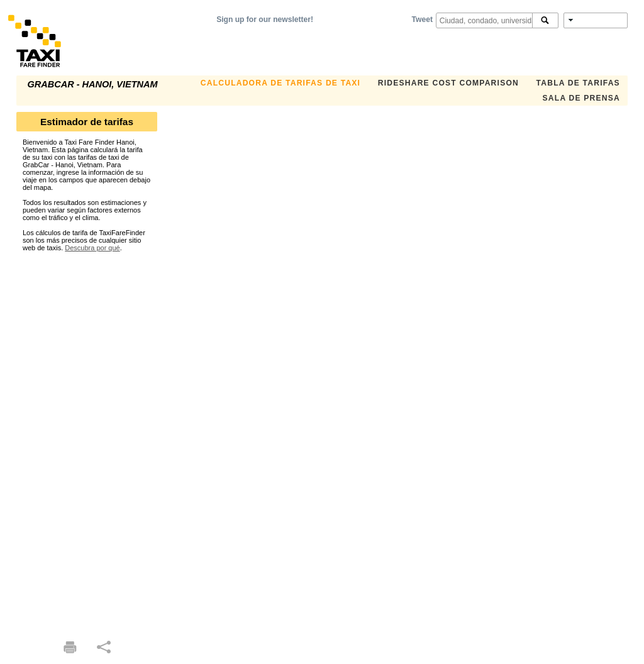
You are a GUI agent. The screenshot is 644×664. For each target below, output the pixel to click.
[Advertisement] (87, 440)
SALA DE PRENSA (581, 98)
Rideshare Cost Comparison (448, 83)
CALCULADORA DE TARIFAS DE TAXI (280, 83)
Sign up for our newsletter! (265, 19)
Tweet (422, 19)
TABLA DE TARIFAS (578, 83)
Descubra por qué (92, 248)
